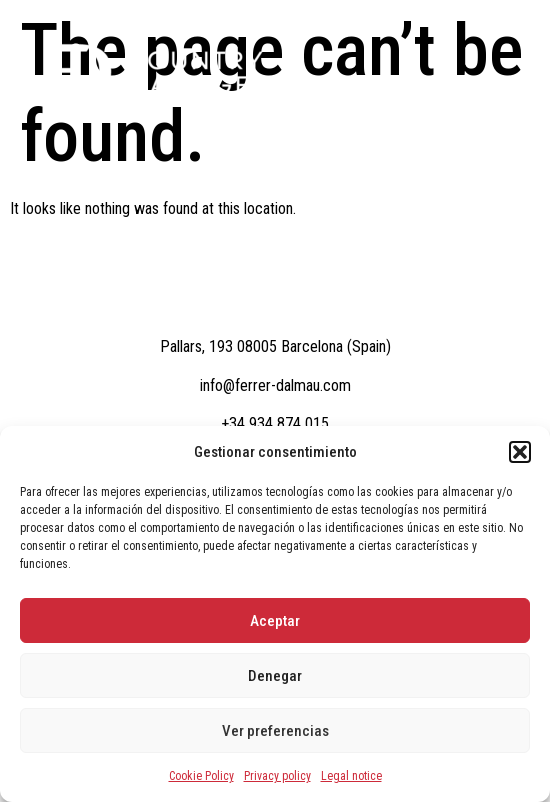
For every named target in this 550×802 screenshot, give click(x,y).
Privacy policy (277, 776)
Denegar (275, 676)
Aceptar (275, 621)
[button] (520, 452)
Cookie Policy (201, 776)
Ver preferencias (275, 731)
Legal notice (351, 776)
